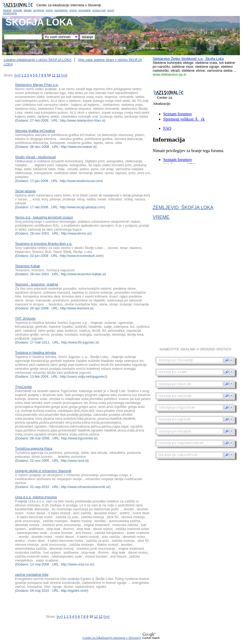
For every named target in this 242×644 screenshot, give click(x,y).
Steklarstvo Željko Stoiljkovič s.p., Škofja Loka (188, 59)
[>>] (64, 75)
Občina (121, 8)
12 (58, 75)
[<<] (17, 75)
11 (54, 75)
